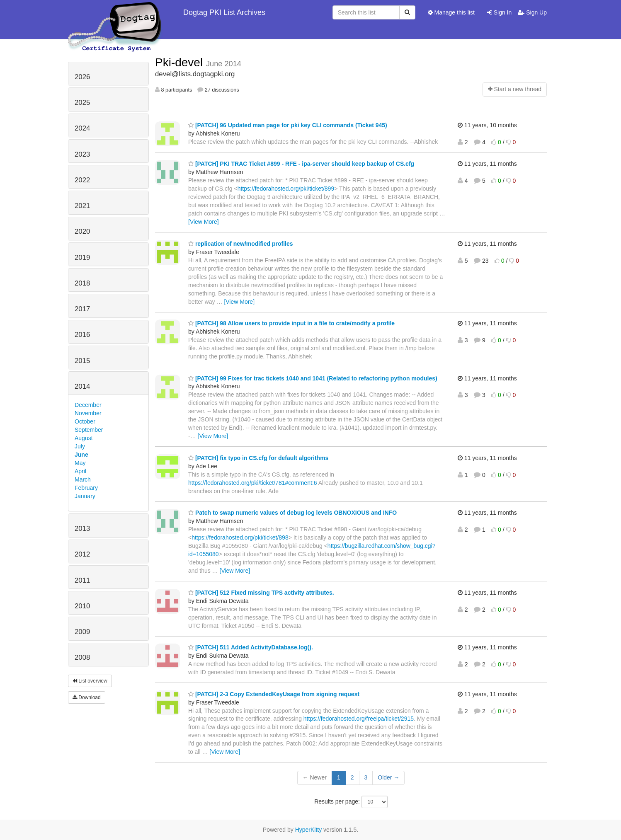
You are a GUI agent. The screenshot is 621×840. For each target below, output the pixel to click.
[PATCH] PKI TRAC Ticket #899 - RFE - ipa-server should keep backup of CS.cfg (301, 164)
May (80, 463)
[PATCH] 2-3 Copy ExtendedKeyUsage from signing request (274, 694)
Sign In (499, 12)
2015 (82, 361)
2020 (82, 231)
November (88, 413)
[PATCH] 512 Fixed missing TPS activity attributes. (261, 593)
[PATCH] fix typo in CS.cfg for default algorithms (258, 458)
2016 (82, 335)
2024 (82, 128)
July (80, 446)
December (88, 405)
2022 (82, 180)
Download (87, 697)
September (89, 430)
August (84, 438)
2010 (82, 606)
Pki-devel (181, 62)
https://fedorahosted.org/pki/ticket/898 (240, 537)
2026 (82, 77)
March (83, 479)
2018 (82, 283)
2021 (82, 206)
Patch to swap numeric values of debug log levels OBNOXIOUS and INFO (292, 513)
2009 (82, 632)
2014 (82, 386)
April (80, 471)
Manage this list (451, 12)
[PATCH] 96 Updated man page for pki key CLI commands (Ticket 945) (288, 125)
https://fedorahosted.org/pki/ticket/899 (286, 189)
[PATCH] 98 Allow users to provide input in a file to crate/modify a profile (291, 323)
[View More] (204, 222)
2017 (82, 309)
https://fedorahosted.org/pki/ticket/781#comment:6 (253, 483)
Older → (388, 777)
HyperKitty (309, 830)
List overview (90, 681)
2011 (82, 580)
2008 (82, 657)
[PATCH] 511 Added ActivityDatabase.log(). (251, 647)
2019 (82, 258)
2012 (82, 554)
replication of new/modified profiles (241, 244)
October (85, 421)
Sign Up (532, 12)
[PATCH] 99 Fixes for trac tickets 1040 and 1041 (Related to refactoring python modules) (313, 378)
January (85, 496)
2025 (82, 103)
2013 (82, 529)
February (86, 488)
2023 (82, 154)
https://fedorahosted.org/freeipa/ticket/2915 (359, 719)
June (81, 455)
